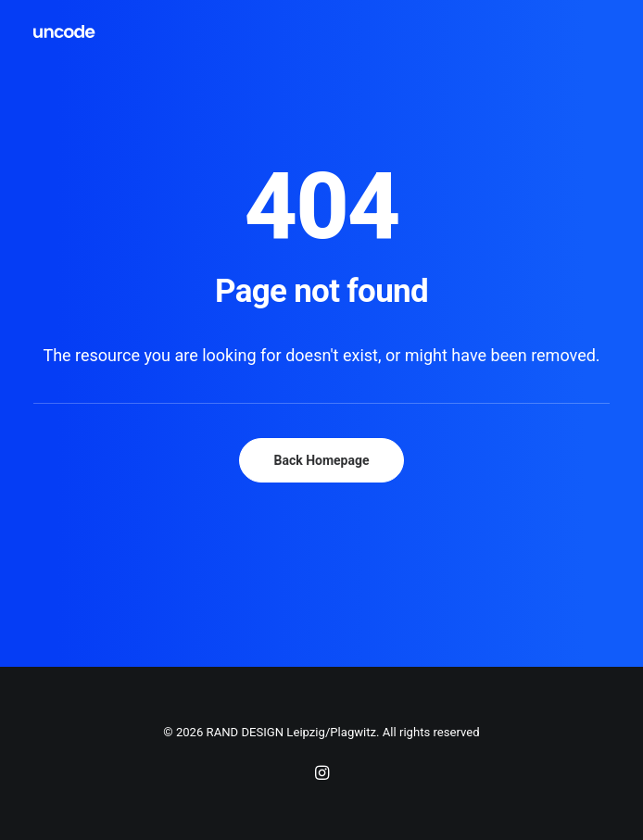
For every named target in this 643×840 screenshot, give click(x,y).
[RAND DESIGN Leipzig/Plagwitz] (65, 31)
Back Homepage (321, 460)
